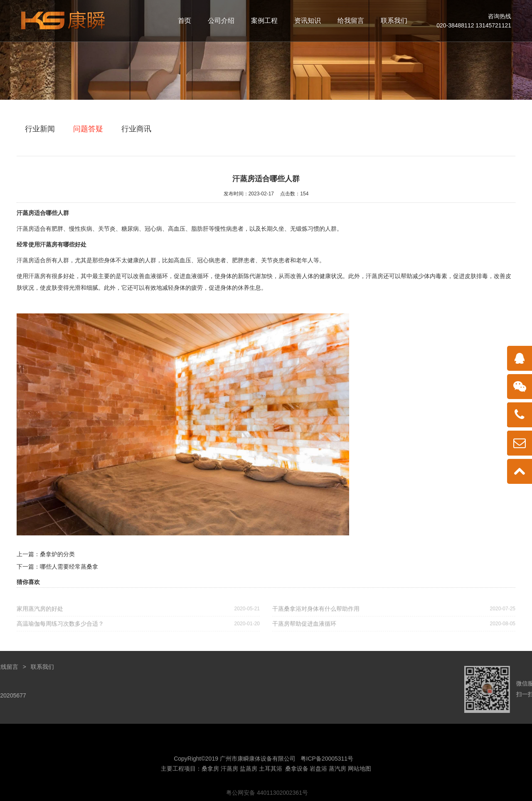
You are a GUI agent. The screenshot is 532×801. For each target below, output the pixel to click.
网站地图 (360, 783)
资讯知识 (308, 21)
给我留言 (351, 21)
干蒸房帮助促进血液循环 (394, 627)
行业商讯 (136, 129)
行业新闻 (40, 129)
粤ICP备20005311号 (327, 773)
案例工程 (264, 21)
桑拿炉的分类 (57, 554)
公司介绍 (221, 21)
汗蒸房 (25, 213)
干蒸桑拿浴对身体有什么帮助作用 (394, 612)
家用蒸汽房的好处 (138, 612)
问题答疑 (88, 129)
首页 (185, 21)
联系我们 (394, 21)
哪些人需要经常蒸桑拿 (69, 567)
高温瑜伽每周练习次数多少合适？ (138, 627)
